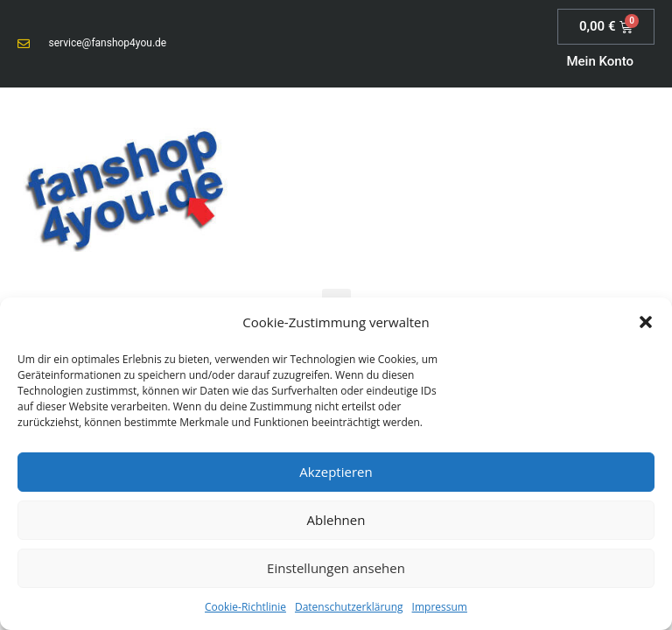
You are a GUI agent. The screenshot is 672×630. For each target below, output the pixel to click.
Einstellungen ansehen (336, 568)
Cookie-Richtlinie (245, 607)
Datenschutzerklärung (349, 607)
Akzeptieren (336, 472)
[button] (646, 322)
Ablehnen (336, 520)
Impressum (440, 607)
